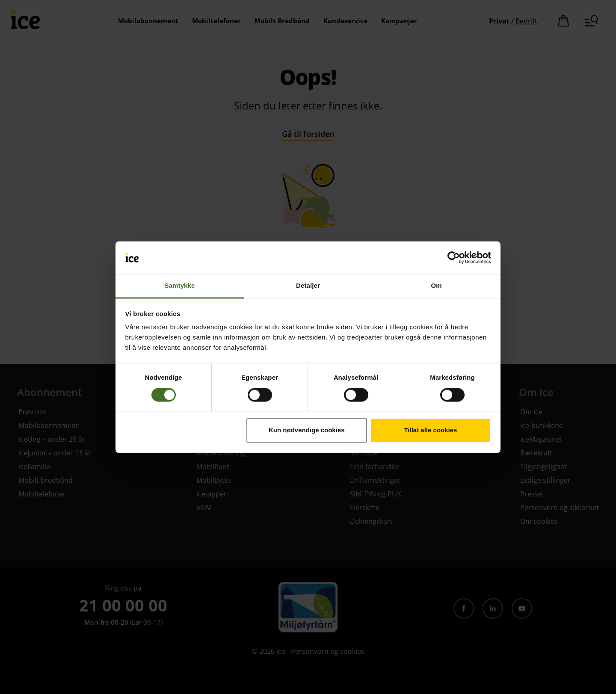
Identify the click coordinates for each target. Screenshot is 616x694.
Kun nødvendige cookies (307, 430)
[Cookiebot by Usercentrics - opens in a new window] (454, 257)
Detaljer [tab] (308, 286)
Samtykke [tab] (180, 286)
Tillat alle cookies (430, 430)
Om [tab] (436, 286)
